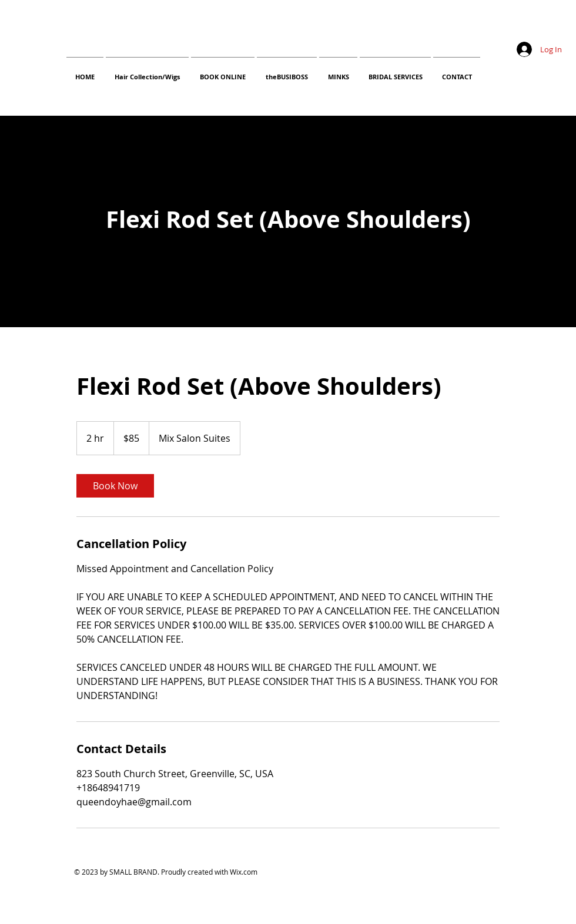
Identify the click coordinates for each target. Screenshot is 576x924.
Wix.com (244, 872)
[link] (115, 486)
